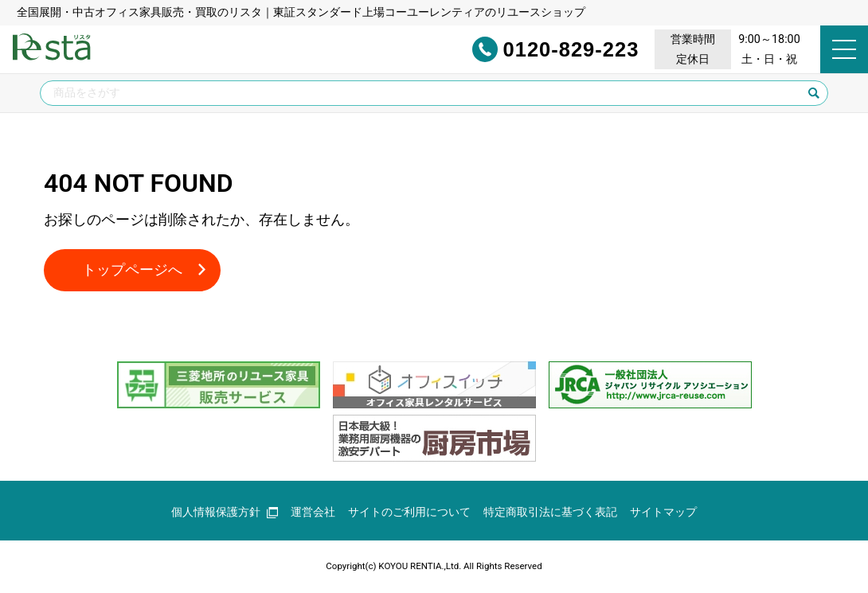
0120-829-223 (534, 49)
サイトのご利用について (409, 512)
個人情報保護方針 (225, 512)
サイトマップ (663, 512)
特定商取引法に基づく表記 (550, 512)
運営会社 (313, 512)
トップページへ (132, 270)
